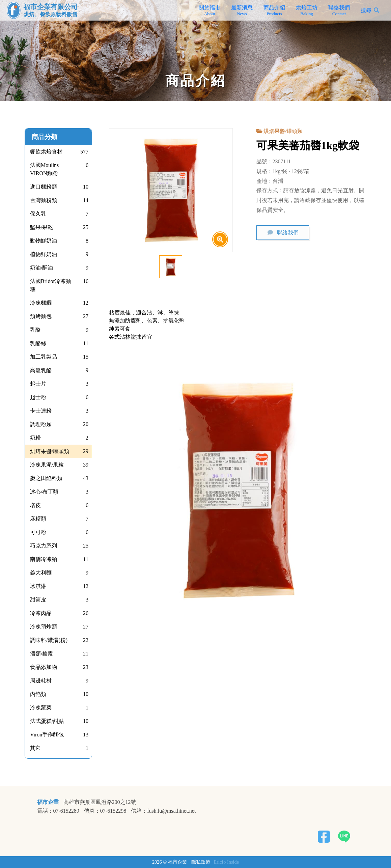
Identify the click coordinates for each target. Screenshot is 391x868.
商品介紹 (274, 10)
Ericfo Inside (226, 862)
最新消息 (242, 10)
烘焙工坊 (307, 10)
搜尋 (366, 10)
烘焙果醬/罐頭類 (283, 131)
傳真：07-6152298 (105, 811)
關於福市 (210, 10)
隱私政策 (201, 862)
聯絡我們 (339, 10)
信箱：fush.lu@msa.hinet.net (163, 811)
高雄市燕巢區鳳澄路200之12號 (100, 802)
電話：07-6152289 (58, 811)
